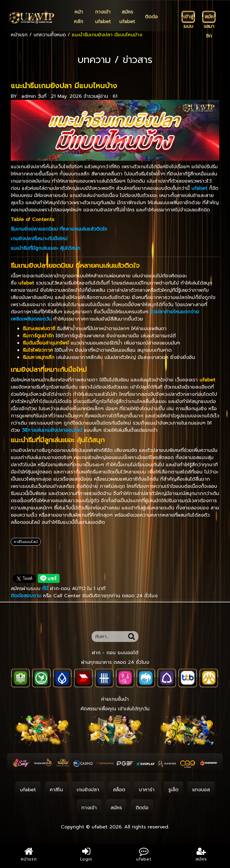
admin (29, 96)
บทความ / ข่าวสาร (115, 60)
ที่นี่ (46, 589)
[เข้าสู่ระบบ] (188, 17)
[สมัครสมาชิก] (209, 17)
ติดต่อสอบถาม (26, 596)
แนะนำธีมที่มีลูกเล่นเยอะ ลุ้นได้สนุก (46, 248)
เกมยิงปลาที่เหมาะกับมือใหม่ (39, 239)
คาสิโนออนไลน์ (26, 542)
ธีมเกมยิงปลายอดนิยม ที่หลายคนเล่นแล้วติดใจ (59, 229)
